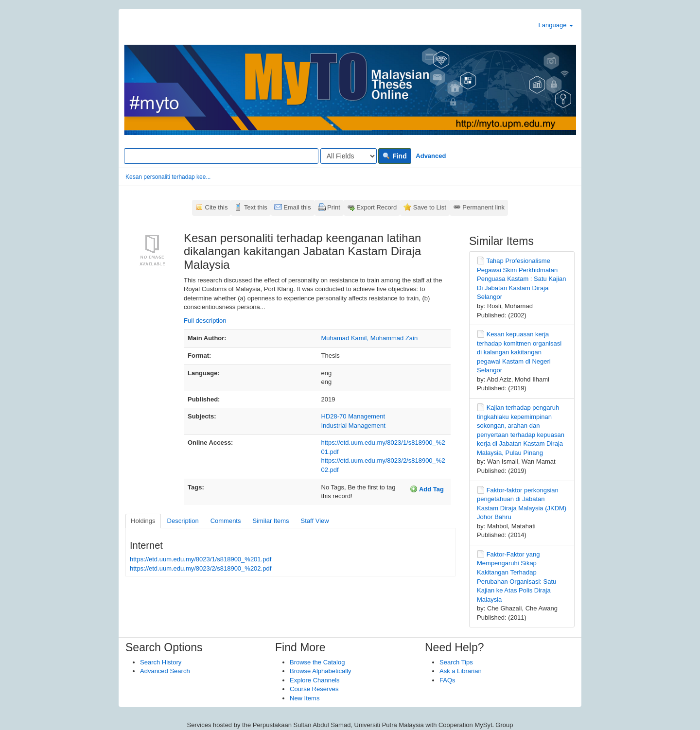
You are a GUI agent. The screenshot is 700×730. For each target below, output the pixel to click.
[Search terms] (221, 156)
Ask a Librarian (461, 671)
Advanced (431, 156)
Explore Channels (315, 680)
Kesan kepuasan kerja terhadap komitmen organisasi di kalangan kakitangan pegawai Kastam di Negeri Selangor (519, 352)
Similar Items (271, 521)
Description (183, 521)
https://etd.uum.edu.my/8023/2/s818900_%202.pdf (201, 568)
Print (334, 207)
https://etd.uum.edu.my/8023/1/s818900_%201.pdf (201, 559)
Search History (161, 662)
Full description (205, 321)
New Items (305, 698)
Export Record (376, 207)
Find (394, 156)
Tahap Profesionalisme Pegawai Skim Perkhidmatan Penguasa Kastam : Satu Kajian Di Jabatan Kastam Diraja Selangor (522, 279)
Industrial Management (353, 426)
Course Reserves (314, 689)
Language (556, 25)
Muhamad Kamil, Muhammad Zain (370, 338)
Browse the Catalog (317, 662)
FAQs (447, 680)
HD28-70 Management (353, 416)
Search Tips (456, 662)
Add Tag (427, 489)
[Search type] (349, 156)
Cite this (217, 207)
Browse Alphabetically (320, 671)
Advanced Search (165, 671)
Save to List (430, 207)
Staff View (315, 521)
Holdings (143, 521)
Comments (226, 521)
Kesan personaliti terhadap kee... (168, 177)
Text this (256, 207)
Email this (297, 207)
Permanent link (483, 207)
